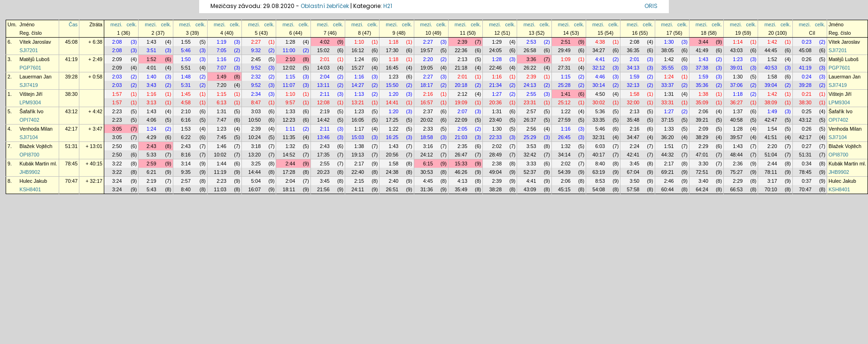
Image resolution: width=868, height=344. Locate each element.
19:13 (358, 155)
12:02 (289, 68)
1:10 (359, 42)
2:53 (531, 42)
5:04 (256, 181)
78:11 (771, 172)
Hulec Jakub (34, 181)
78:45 (72, 164)
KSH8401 (31, 189)
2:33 (428, 129)
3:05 (117, 129)
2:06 (703, 111)
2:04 (325, 77)
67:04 (633, 172)
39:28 (72, 77)
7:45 (221, 137)
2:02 (497, 146)
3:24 (117, 181)
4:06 (151, 120)
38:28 (495, 189)
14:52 (289, 155)
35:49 (461, 189)
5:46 (186, 50)
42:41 (633, 155)
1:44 (221, 164)
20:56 (392, 155)
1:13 (359, 94)
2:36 (738, 164)
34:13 (633, 68)
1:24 (359, 59)
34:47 (633, 137)
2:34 (256, 94)
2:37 (428, 111)
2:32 (256, 77)
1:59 (635, 77)
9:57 (291, 102)
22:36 (461, 50)
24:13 (530, 85)
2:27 (256, 42)
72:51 (702, 172)
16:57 (427, 102)
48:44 (736, 155)
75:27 (736, 172)
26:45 (564, 137)
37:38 (702, 68)
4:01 (151, 68)
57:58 (633, 189)
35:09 (702, 102)
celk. (132, 24)
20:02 (427, 120)
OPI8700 (30, 155)
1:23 (738, 59)
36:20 (668, 137)
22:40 (358, 172)
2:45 (256, 59)
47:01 (702, 155)
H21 (388, 6)
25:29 (530, 137)
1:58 (772, 77)
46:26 (461, 172)
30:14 (599, 85)
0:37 (807, 181)
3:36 (531, 59)
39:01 (736, 68)
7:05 (221, 50)
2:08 (117, 42)
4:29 (151, 137)
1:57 (117, 94)
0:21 (807, 94)
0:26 (807, 59)
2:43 (151, 146)
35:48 (633, 120)
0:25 (807, 111)
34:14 (564, 155)
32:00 (633, 102)
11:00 (289, 50)
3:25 (256, 164)
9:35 (186, 172)
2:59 (151, 164)
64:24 (702, 189)
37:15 (668, 120)
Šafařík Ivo (32, 111)
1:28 (291, 42)
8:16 (186, 155)
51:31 (72, 146)
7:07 (221, 68)
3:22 (117, 164)
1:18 (394, 42)
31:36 (427, 189)
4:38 (600, 42)
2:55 (531, 94)
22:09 (461, 120)
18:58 (427, 137)
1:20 (394, 94)
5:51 (186, 68)
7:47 (221, 120)
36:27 (736, 102)
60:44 (668, 189)
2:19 (325, 111)
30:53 (427, 172)
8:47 (256, 102)
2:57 (531, 111)
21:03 (461, 137)
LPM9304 (31, 102)
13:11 (323, 85)
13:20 (254, 155)
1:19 (221, 42)
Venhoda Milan (36, 129)
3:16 (428, 146)
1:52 (151, 59)
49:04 (495, 172)
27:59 (564, 120)
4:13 (462, 181)
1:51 (669, 146)
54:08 (599, 189)
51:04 (771, 155)
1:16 (221, 59)
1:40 (151, 77)
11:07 (289, 85)
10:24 (254, 137)
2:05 (462, 129)
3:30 (703, 164)
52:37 (530, 172)
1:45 (186, 94)
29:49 (564, 50)
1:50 (186, 59)
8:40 (600, 164)
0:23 (807, 42)
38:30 (72, 94)
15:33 (461, 164)
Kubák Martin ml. (39, 164)
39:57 (736, 137)
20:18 (461, 85)
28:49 (495, 155)
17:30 (392, 50)
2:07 (462, 111)
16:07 (254, 189)
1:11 (291, 129)
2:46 (669, 181)
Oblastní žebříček (325, 6)
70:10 (771, 189)
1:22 (566, 111)
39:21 (702, 120)
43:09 (530, 189)
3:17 (772, 181)
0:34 (807, 164)
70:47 (72, 181)
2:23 (117, 111)
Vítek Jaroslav (35, 42)
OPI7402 (30, 120)
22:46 (495, 68)
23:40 (495, 120)
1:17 (359, 129)
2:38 (497, 164)
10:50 (254, 120)
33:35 (599, 120)
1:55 (186, 42)
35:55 (668, 68)
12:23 (289, 120)
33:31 (668, 102)
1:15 (291, 77)
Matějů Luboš (35, 59)
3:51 (151, 50)
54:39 (564, 172)
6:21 (151, 172)
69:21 (668, 172)
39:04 (771, 85)
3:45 (635, 164)
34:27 (599, 50)
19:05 (427, 68)
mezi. (116, 24)
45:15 (564, 189)
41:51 (771, 137)
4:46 (600, 77)
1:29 (497, 42)
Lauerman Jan (36, 77)
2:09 (117, 59)
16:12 (358, 50)
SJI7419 (29, 85)
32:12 (599, 68)
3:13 (151, 102)
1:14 (738, 42)
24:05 (495, 50)
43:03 (736, 50)
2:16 (428, 94)
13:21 (358, 102)
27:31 (564, 68)
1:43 (151, 42)
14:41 (392, 102)
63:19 (599, 172)
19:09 (461, 102)
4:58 (186, 102)
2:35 (462, 146)
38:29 (702, 137)
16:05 (358, 120)
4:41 (600, 59)
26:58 (530, 50)
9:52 (256, 68)
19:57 (427, 50)
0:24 (807, 77)
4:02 (325, 42)
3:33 (531, 164)
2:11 (325, 94)
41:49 (702, 50)
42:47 (771, 120)
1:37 (738, 111)
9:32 (256, 50)
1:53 (186, 129)
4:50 (600, 94)
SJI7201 (29, 50)
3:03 (256, 111)
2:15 (359, 181)
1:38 (703, 94)
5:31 (186, 85)
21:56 (323, 189)
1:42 (772, 42)
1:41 (566, 94)
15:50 (392, 85)
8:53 (600, 181)
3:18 (256, 146)
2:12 (462, 94)
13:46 (323, 137)
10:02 (220, 155)
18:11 (289, 189)
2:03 (117, 77)
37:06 (736, 85)
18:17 (427, 85)
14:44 (254, 172)
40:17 (599, 155)
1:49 (221, 77)
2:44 (291, 164)
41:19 (72, 59)
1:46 (221, 146)
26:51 (392, 189)
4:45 (428, 181)
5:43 (151, 189)
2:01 (325, 59)
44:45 (771, 50)
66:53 (736, 189)
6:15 (428, 164)
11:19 (220, 172)
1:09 (566, 59)
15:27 (358, 68)
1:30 (669, 42)
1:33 (291, 111)
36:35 (633, 50)
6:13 (221, 102)
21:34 (495, 85)
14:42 (323, 120)
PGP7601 (31, 68)
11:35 (289, 137)
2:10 (291, 59)
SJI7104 (29, 137)
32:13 (633, 85)
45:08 (72, 42)
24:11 (358, 189)
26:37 (530, 120)
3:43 (151, 85)
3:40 (703, 181)
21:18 (461, 68)
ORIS (651, 6)
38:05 (668, 50)
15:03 (358, 137)
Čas (73, 24)
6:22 (186, 137)
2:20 (428, 59)
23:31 (530, 102)
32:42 (530, 155)
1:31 (669, 94)
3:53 (531, 146)
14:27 (358, 85)
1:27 (497, 94)
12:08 (323, 102)
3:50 (635, 181)
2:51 (566, 42)
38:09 (771, 102)
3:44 (703, 42)
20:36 (495, 102)
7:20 (221, 85)
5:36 (600, 111)
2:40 (394, 181)
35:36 (702, 85)
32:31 (599, 137)
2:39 (462, 42)
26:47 (461, 155)
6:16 (186, 120)
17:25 (392, 120)
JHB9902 (30, 172)
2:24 (635, 146)
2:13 (462, 59)
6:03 (600, 146)
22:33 (495, 137)
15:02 (323, 50)
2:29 (703, 146)
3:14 (186, 164)
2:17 (359, 164)
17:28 (289, 172)
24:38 (392, 172)
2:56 (531, 129)
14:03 (323, 68)
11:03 (220, 189)
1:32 (291, 146)
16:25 (392, 137)
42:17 (72, 129)
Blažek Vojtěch (36, 146)
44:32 (668, 155)
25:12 (564, 102)
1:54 (772, 129)
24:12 (427, 155)
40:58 (736, 120)
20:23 (323, 172)
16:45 (392, 68)
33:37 (668, 85)
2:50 (117, 146)
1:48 (186, 77)
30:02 (599, 102)
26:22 (530, 68)
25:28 (564, 85)
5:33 (151, 155)
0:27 (807, 146)
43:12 (72, 111)
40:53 (771, 68)
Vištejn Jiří (31, 94)
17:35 (323, 155)
